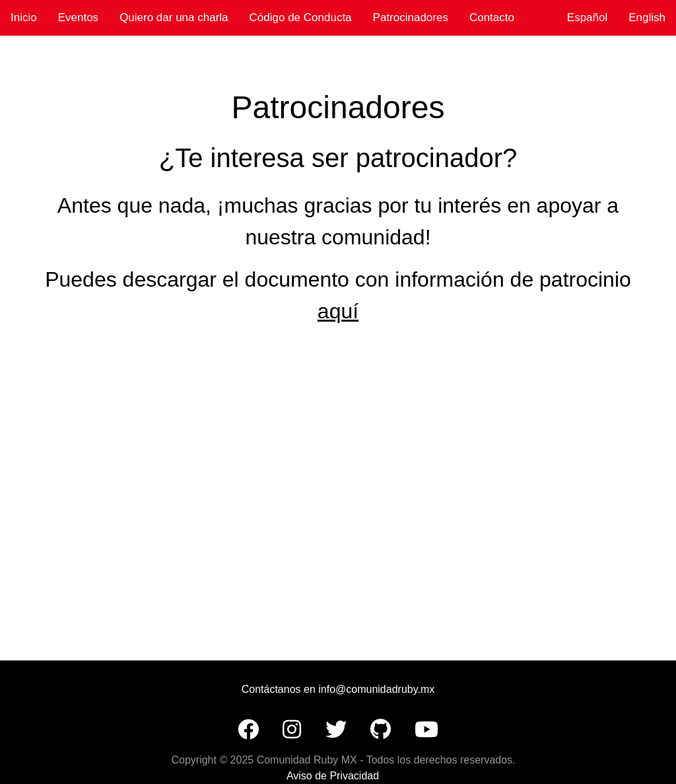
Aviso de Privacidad (333, 776)
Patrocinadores (411, 18)
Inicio (24, 18)
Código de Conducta (301, 18)
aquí (338, 311)
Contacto (492, 18)
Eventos (78, 18)
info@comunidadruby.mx (376, 689)
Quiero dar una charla (174, 18)
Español (587, 18)
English (647, 18)
